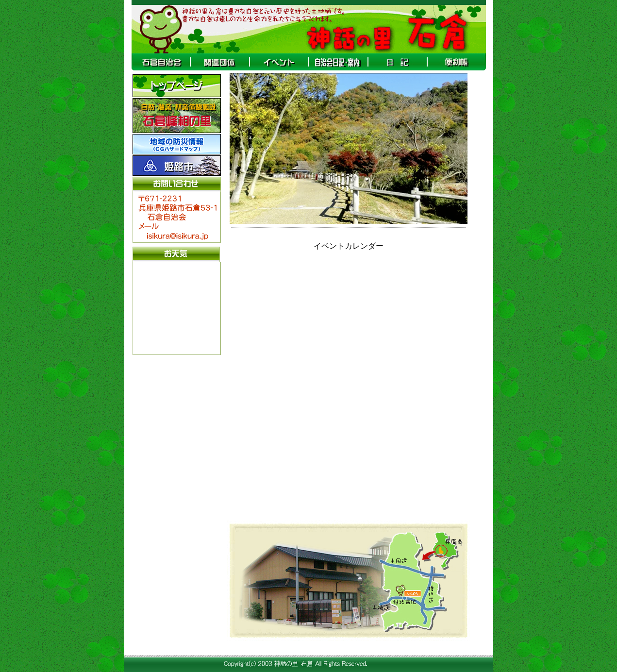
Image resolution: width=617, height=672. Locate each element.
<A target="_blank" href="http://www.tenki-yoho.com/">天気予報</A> (176, 307)
